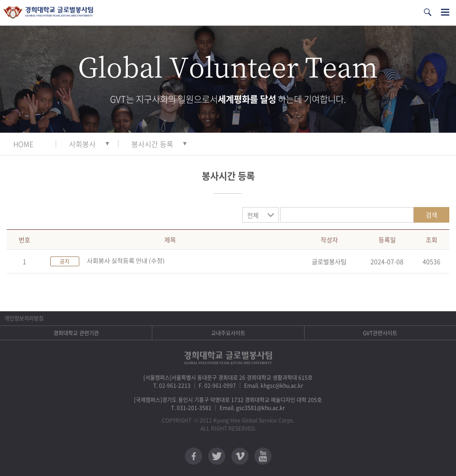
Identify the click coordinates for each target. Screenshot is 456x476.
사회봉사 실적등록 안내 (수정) (126, 260)
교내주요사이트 (228, 333)
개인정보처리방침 (24, 318)
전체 (253, 215)
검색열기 (427, 12)
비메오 (240, 456)
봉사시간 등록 (152, 144)
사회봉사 (82, 144)
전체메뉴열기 (445, 12)
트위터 (217, 456)
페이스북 (193, 456)
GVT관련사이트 (380, 333)
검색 (432, 215)
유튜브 (263, 456)
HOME (23, 144)
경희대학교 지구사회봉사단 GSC (48, 13)
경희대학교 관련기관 (76, 333)
